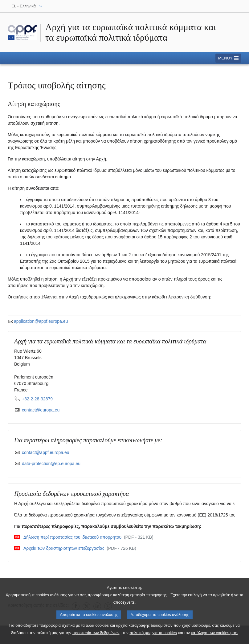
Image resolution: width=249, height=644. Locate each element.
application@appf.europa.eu (38, 321)
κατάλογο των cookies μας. (215, 637)
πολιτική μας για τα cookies (153, 637)
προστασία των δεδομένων (96, 637)
